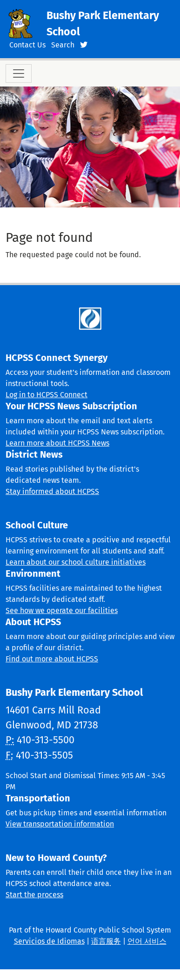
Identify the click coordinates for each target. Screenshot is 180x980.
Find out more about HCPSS (52, 659)
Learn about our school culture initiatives (76, 562)
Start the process (34, 895)
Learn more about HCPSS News (57, 443)
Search (63, 45)
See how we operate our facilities (62, 610)
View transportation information (60, 824)
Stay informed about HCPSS (52, 491)
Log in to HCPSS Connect (47, 395)
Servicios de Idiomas (49, 941)
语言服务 (106, 941)
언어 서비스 (147, 941)
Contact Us (27, 45)
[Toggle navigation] (19, 73)
